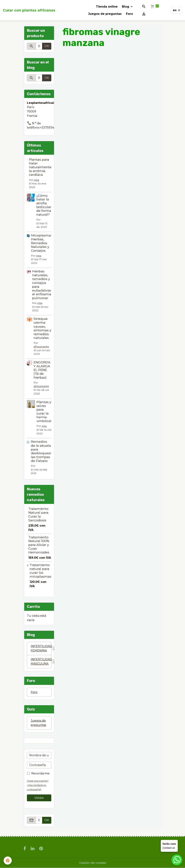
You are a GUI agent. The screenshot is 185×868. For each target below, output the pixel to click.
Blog (126, 7)
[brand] (29, 10)
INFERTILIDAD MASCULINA (41, 662)
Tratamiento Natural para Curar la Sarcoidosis (38, 514)
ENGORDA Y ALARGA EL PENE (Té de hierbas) (42, 370)
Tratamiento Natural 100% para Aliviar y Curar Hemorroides (39, 545)
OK (47, 46)
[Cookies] (8, 861)
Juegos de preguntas (105, 14)
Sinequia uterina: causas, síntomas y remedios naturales (42, 328)
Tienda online (107, 7)
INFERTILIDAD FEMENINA (41, 648)
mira (36, 180)
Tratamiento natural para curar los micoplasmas (40, 571)
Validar (39, 798)
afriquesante (41, 346)
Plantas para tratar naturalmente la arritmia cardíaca (40, 167)
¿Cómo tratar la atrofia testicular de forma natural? (44, 205)
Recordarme (40, 773)
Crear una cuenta (37, 781)
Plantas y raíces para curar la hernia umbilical (44, 411)
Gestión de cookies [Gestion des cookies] (93, 863)
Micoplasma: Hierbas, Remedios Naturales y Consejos (41, 243)
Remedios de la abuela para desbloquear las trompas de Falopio (41, 451)
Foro (129, 14)
